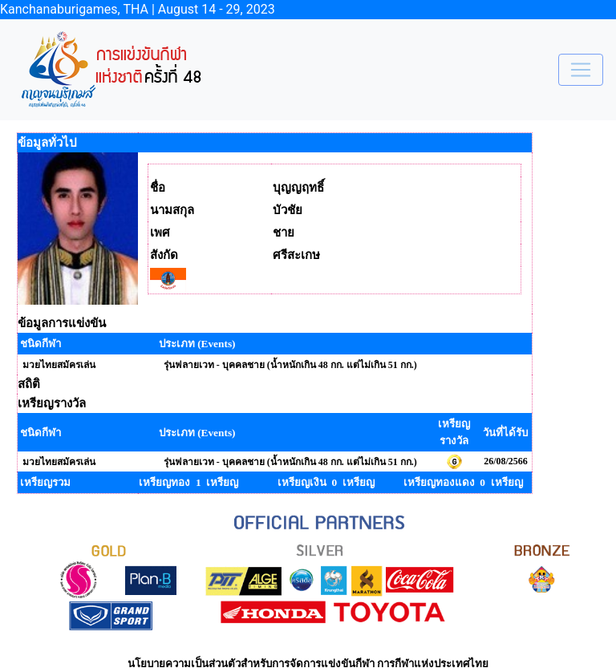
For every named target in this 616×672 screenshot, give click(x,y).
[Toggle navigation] (581, 70)
